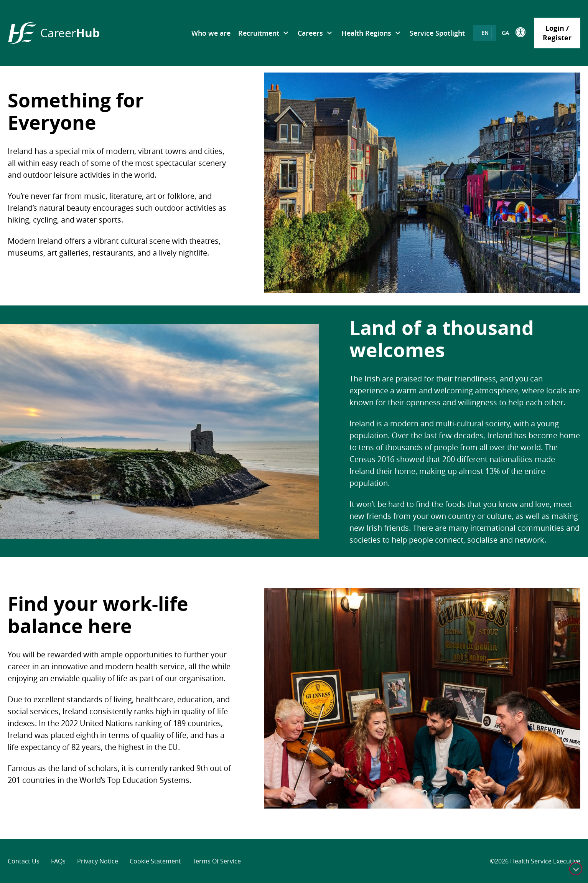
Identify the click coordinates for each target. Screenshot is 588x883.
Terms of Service (217, 861)
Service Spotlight (437, 33)
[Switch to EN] (485, 33)
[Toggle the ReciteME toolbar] (521, 32)
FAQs (58, 861)
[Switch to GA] (506, 33)
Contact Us (24, 861)
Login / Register (557, 33)
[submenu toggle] (286, 33)
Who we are (211, 33)
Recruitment (259, 33)
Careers (310, 33)
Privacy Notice (98, 861)
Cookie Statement (155, 861)
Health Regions (366, 33)
